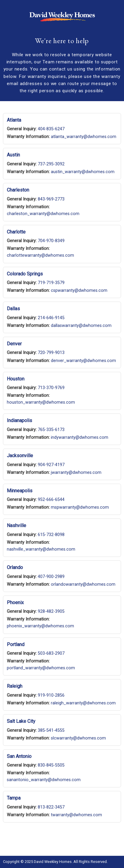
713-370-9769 (51, 388)
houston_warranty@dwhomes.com (41, 402)
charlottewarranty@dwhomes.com (40, 255)
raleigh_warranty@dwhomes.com (83, 703)
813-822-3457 (51, 807)
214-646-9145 (51, 318)
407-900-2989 (51, 577)
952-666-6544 (51, 500)
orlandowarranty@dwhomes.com (83, 584)
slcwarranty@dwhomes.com (78, 738)
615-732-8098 (51, 535)
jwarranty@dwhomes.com (76, 473)
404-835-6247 (51, 129)
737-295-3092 (51, 164)
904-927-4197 (51, 465)
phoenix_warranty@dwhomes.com (40, 626)
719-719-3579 (51, 283)
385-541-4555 (51, 730)
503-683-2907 (51, 653)
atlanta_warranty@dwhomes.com (84, 137)
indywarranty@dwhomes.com (80, 437)
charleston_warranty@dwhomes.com (43, 214)
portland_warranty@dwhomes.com (41, 668)
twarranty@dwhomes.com (76, 815)
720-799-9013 (51, 353)
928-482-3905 (51, 611)
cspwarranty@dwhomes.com (79, 290)
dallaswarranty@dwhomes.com (81, 326)
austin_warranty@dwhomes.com (83, 172)
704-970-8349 (51, 241)
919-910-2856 (51, 695)
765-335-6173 (51, 430)
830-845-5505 (51, 765)
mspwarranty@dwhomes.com (80, 507)
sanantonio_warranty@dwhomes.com (44, 780)
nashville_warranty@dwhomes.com (41, 549)
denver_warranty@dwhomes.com (83, 361)
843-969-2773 (51, 199)
